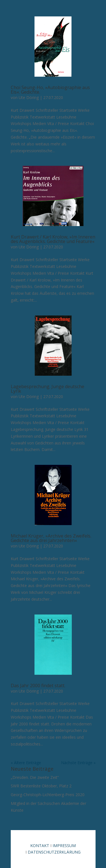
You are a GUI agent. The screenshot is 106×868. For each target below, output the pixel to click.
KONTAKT (40, 846)
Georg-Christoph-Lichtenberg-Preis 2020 (48, 795)
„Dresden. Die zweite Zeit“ (35, 777)
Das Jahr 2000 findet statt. (38, 686)
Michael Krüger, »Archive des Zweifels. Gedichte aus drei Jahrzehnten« (51, 538)
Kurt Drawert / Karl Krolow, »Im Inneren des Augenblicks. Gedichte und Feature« (53, 239)
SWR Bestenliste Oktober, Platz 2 (41, 786)
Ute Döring (29, 97)
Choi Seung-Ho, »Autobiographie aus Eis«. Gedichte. (50, 90)
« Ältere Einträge (26, 763)
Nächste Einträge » (78, 763)
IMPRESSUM (64, 846)
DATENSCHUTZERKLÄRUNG (54, 852)
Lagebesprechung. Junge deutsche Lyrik (47, 389)
